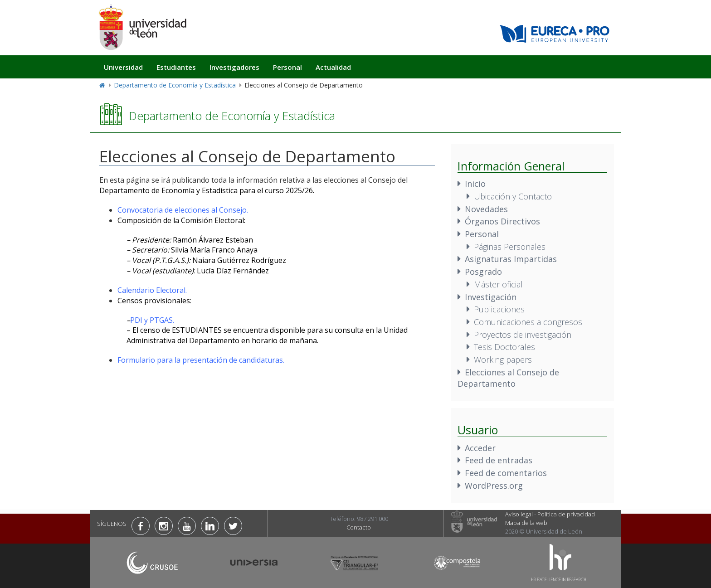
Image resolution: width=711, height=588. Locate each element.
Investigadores (234, 67)
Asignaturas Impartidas (511, 259)
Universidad (123, 67)
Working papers (503, 360)
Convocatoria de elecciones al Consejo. (183, 210)
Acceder (480, 448)
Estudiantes (176, 67)
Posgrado (483, 272)
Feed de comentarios (506, 473)
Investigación (491, 297)
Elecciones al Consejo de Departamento (508, 378)
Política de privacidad (566, 514)
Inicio (475, 184)
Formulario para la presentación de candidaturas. (201, 360)
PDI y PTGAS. (152, 320)
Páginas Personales (510, 247)
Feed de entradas (499, 460)
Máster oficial (498, 284)
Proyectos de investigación (523, 335)
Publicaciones (499, 309)
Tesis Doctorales (504, 347)
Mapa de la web (526, 523)
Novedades (486, 209)
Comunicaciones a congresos (528, 322)
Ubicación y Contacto (513, 196)
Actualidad (333, 67)
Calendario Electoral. (152, 290)
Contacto (359, 527)
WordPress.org (494, 486)
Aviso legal (519, 514)
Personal (287, 67)
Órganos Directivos (502, 221)
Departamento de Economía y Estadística (175, 85)
